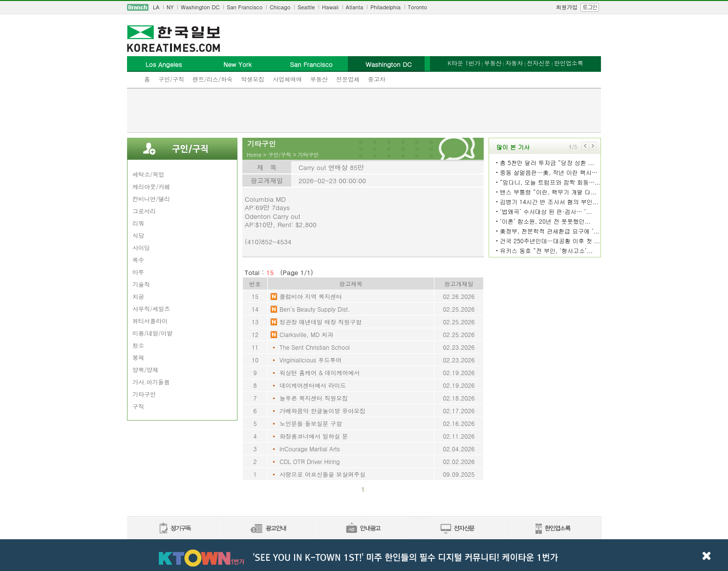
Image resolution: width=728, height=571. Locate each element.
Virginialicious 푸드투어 (310, 360)
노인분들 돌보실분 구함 (311, 423)
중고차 (377, 79)
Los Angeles (164, 64)
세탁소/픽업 (148, 174)
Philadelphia (385, 7)
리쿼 (138, 223)
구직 (138, 406)
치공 (138, 296)
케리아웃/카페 (151, 186)
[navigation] (364, 7)
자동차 (514, 63)
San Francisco (245, 7)
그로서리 (144, 211)
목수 (138, 260)
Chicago (280, 7)
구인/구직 (171, 79)
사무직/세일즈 (151, 308)
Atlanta (355, 7)
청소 (138, 345)
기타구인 (144, 394)
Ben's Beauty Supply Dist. (315, 309)
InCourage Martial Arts (310, 449)
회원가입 (567, 7)
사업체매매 (287, 79)
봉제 (138, 357)
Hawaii (330, 7)
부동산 (319, 79)
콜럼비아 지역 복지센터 (311, 296)
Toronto (418, 7)
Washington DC (200, 7)
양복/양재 (145, 370)
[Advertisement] (364, 110)
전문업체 (348, 79)
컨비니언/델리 (151, 199)
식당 (138, 235)
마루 (138, 272)
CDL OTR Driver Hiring (310, 461)
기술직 (141, 284)
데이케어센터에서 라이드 (313, 385)
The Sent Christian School (315, 347)
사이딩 (141, 247)
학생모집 (253, 79)
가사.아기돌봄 (151, 382)
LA (156, 7)
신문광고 (269, 529)
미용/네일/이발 (152, 333)
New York (237, 64)
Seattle (306, 7)
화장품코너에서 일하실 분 (314, 436)
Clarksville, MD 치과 (306, 334)
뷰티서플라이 (150, 321)
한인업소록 (569, 63)
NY (170, 7)
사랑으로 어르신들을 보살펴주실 (322, 474)
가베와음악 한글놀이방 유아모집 (322, 411)
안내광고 (364, 529)
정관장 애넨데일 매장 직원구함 (321, 322)
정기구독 (174, 529)
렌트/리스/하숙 (213, 79)
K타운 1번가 (464, 63)
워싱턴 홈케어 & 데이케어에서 (320, 372)
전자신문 (538, 63)
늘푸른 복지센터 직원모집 (314, 398)
